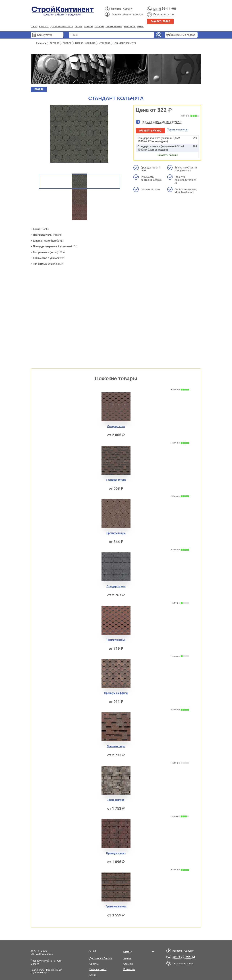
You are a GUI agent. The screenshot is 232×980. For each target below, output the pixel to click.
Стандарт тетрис (116, 480)
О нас (34, 27)
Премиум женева (116, 907)
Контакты (130, 27)
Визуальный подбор (183, 35)
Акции (78, 27)
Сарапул (128, 9)
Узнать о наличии (178, 130)
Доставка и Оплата (62, 27)
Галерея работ (114, 27)
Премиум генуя (116, 746)
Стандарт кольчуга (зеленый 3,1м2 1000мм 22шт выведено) (167, 140)
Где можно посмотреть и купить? (162, 122)
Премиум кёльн (116, 640)
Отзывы (99, 27)
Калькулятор (45, 35)
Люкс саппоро (116, 800)
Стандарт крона (116, 586)
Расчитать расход (150, 131)
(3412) (157, 9)
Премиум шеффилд (116, 693)
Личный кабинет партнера (127, 14)
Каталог (44, 27)
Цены (140, 27)
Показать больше (167, 155)
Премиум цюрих (116, 853)
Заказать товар (160, 21)
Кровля (39, 89)
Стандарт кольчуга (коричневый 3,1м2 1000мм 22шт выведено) (167, 148)
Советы (88, 27)
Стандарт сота (116, 426)
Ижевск (116, 9)
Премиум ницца (116, 533)
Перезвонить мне (164, 14)
